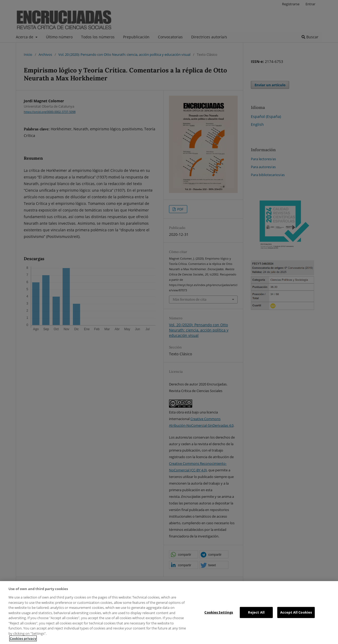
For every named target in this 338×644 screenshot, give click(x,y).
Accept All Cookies (296, 612)
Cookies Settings (219, 612)
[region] (169, 613)
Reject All (256, 612)
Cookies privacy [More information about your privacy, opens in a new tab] (23, 638)
